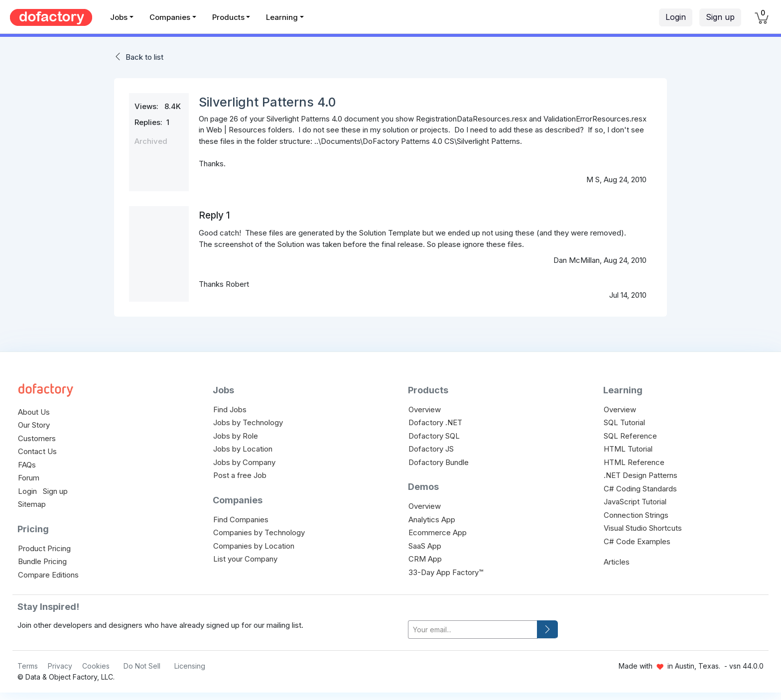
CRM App (425, 559)
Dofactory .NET (435, 422)
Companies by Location (254, 546)
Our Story (34, 425)
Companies (170, 17)
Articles (617, 562)
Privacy (60, 666)
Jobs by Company (244, 462)
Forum (29, 478)
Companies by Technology (259, 532)
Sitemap (32, 504)
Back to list (144, 57)
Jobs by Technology (248, 422)
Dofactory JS (431, 449)
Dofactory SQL (434, 436)
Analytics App (432, 520)
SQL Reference (630, 436)
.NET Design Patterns (641, 475)
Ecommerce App (438, 532)
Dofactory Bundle (439, 462)
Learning (282, 17)
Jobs (119, 17)
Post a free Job (240, 475)
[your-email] (473, 630)
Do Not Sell (142, 666)
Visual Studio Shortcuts (643, 528)
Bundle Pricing (42, 561)
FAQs (27, 465)
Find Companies (241, 520)
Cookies (96, 666)
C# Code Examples (637, 541)
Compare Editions (48, 575)
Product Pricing (44, 548)
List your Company (245, 559)
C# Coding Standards (640, 489)
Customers (37, 438)
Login (676, 17)
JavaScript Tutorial (635, 502)
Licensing (190, 666)
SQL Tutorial (624, 422)
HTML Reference (634, 462)
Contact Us (37, 451)
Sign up (720, 17)
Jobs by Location (243, 449)
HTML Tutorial (628, 449)
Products (228, 17)
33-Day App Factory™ (446, 572)
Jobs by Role (236, 436)
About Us (34, 412)
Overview (425, 409)
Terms (28, 666)
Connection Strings (636, 515)
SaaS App (425, 546)
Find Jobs (230, 409)
